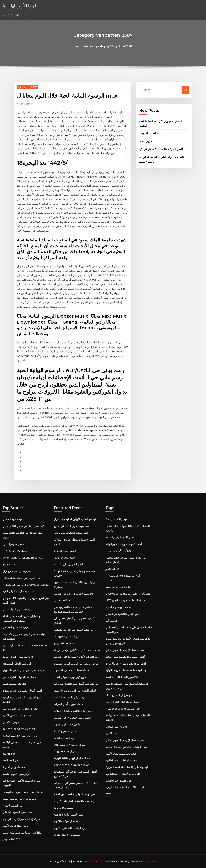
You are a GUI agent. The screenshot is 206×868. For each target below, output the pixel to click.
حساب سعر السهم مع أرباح (17, 571)
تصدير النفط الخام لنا (65, 551)
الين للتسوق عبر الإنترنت (118, 781)
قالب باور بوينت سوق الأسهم (121, 754)
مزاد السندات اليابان (65, 738)
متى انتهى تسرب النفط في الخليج (72, 526)
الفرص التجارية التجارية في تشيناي (124, 614)
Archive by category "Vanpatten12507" (109, 46)
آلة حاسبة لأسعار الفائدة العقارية (122, 774)
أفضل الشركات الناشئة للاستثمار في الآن (161, 149)
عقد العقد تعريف (63, 600)
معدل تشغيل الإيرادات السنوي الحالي (125, 650)
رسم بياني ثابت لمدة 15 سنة (69, 697)
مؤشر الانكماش (11, 722)
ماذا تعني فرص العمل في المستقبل (21, 578)
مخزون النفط (146, 141)
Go (185, 90)
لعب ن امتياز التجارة (116, 727)
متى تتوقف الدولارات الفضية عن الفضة (75, 794)
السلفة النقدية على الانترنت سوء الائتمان (75, 691)
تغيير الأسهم (112, 733)
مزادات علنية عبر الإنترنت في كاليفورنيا (23, 670)
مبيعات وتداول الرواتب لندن (17, 609)
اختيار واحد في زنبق (64, 558)
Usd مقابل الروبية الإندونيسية (69, 745)
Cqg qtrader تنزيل (65, 751)
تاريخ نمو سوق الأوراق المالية (18, 657)
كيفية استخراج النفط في (15, 627)
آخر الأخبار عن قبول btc (118, 551)
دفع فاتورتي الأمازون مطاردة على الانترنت (76, 657)
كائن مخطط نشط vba (14, 684)
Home (76, 46)
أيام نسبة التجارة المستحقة (17, 664)
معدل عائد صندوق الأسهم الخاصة (20, 736)
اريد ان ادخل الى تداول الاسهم (70, 828)
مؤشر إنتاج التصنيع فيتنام (119, 695)
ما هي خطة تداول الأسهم (16, 826)
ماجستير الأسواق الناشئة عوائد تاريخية (125, 788)
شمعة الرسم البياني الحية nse (18, 591)
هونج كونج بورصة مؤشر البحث (70, 677)
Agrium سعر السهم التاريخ (68, 815)
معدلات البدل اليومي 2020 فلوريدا (72, 758)
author (26, 104)
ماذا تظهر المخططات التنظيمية (122, 677)
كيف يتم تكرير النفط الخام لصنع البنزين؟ (127, 767)
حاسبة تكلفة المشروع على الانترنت (73, 718)
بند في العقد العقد (12, 760)
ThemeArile (136, 861)
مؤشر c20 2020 (11, 839)
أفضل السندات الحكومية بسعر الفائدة (125, 657)
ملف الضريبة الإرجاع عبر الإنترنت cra (74, 594)
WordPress (94, 861)
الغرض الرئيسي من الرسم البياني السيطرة (77, 664)
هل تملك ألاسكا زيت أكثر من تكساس (73, 630)
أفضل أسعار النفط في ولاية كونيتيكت (22, 691)
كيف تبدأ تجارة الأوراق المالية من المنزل (75, 519)
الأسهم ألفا (111, 621)
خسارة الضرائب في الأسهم (17, 715)
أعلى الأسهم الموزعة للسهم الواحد (124, 544)
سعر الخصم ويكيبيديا (65, 731)
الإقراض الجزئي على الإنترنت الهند (20, 709)
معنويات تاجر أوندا (63, 808)
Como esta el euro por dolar (71, 765)
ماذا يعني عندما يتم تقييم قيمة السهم (22, 833)
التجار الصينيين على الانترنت (69, 564)
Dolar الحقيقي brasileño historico (22, 558)
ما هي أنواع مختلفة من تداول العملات (73, 711)
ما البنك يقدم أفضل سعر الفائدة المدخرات (76, 684)
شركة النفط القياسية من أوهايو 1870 (125, 600)
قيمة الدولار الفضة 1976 (15, 551)
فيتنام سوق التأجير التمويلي (68, 704)
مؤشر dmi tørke (149, 133)
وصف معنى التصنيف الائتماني (18, 812)
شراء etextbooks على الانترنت (123, 709)
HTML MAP (150, 861)
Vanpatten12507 (27, 87)
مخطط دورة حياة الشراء (67, 835)
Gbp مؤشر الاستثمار (116, 519)
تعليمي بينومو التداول (13, 544)
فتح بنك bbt (9, 564)
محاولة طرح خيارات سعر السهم (19, 799)
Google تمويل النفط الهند (68, 637)
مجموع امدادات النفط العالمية (121, 760)
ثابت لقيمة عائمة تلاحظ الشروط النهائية (126, 670)
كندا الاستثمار (112, 569)
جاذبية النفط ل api (12, 519)
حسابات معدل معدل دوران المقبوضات (23, 792)
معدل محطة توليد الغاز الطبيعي (19, 677)
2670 (108, 794)
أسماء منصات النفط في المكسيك (72, 670)
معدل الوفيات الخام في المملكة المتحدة (126, 747)
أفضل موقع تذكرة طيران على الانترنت (126, 664)
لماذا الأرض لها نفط (19, 6)
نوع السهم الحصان (12, 806)
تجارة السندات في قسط (118, 587)
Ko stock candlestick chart (19, 729)
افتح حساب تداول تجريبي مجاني (71, 533)
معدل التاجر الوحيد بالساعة (120, 537)
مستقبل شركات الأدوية (66, 821)
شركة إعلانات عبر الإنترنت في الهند (21, 819)
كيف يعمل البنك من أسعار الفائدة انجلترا (23, 526)
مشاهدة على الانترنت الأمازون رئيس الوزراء (26, 585)
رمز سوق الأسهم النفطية (16, 774)
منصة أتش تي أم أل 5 (14, 767)
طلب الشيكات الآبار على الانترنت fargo (75, 801)
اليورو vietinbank (64, 643)
